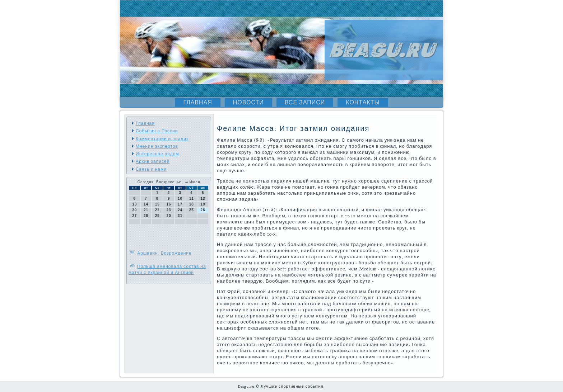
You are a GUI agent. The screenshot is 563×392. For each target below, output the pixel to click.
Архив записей (153, 161)
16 (169, 204)
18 (192, 204)
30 (169, 216)
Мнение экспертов (157, 146)
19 (203, 204)
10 (180, 199)
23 (169, 210)
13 (134, 204)
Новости (248, 103)
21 (146, 210)
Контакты (363, 103)
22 (157, 210)
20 (134, 210)
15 (157, 204)
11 (192, 199)
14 (146, 204)
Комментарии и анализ (162, 139)
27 (134, 216)
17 (180, 204)
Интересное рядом (157, 154)
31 (180, 216)
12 (203, 199)
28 (146, 216)
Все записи (305, 103)
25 (192, 210)
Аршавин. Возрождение (164, 253)
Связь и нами (151, 169)
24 (180, 210)
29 (157, 216)
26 (203, 210)
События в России (157, 131)
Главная (197, 103)
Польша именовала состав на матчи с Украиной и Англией (167, 270)
